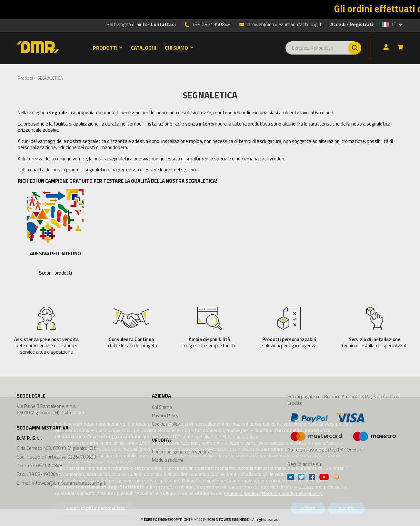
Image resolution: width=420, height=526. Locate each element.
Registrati (361, 24)
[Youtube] (324, 478)
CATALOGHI (144, 48)
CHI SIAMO (179, 48)
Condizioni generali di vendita (181, 452)
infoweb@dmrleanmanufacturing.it (280, 24)
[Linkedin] (291, 478)
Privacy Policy (165, 415)
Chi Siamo (162, 407)
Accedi (338, 24)
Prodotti (25, 78)
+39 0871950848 (211, 24)
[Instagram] (336, 478)
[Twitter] (301, 478)
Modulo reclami (167, 460)
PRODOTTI (108, 48)
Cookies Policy (166, 424)
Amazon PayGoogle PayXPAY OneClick (342, 431)
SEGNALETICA (50, 78)
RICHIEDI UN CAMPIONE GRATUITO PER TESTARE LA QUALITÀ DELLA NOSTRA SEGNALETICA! (117, 181)
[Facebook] (312, 478)
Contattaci (163, 24)
